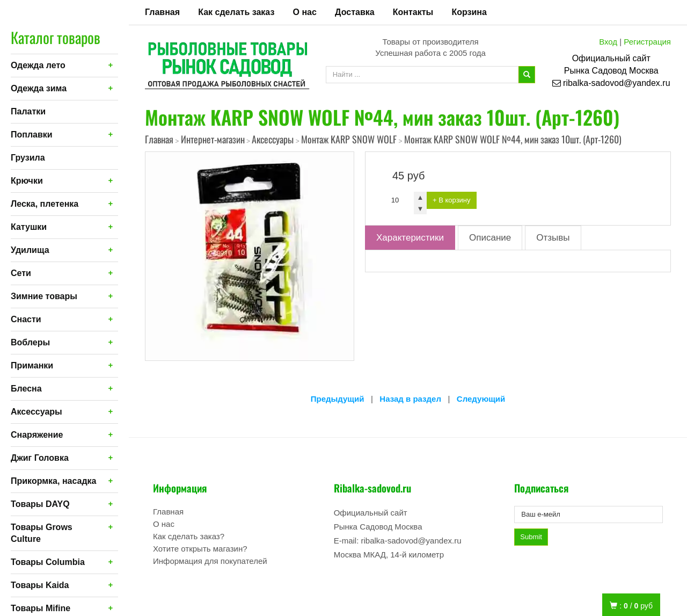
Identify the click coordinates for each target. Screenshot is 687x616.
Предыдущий (338, 399)
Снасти (26, 319)
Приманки (32, 365)
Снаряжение (37, 435)
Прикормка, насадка (54, 481)
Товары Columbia (48, 562)
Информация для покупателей (210, 561)
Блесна (26, 389)
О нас (305, 12)
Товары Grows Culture (42, 533)
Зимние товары (44, 296)
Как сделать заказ (236, 12)
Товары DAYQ (40, 504)
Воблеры (30, 342)
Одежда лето (38, 65)
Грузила (28, 158)
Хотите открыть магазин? (200, 549)
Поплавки (32, 135)
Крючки (27, 181)
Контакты (413, 12)
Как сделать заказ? (189, 536)
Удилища (30, 250)
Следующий (481, 399)
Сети (21, 273)
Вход (608, 42)
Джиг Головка (40, 458)
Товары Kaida (40, 585)
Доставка (355, 12)
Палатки (28, 111)
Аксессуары (36, 412)
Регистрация (647, 42)
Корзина (469, 12)
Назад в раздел (410, 399)
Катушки (29, 227)
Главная (162, 12)
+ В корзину (452, 200)
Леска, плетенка (45, 204)
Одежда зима (39, 88)
